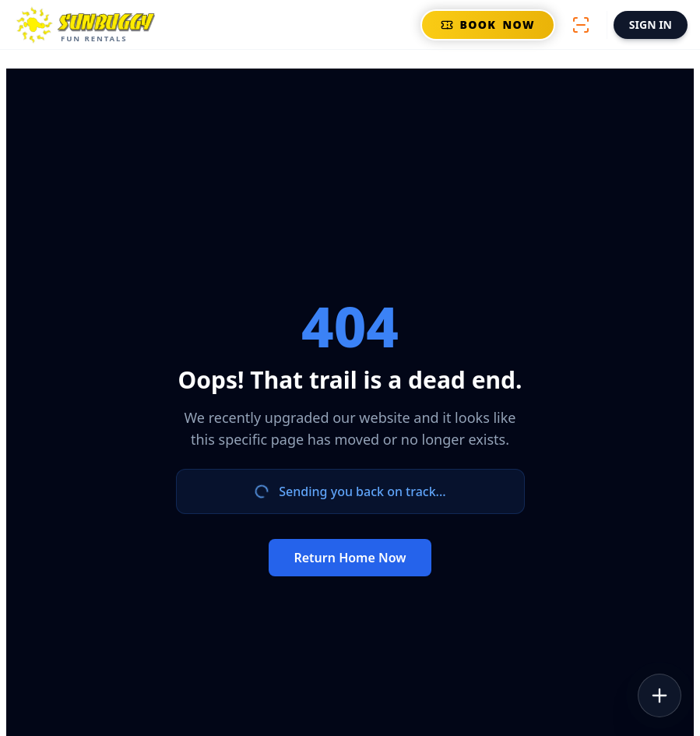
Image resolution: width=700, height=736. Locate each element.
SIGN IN (651, 25)
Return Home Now (350, 558)
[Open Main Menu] (88, 25)
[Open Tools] (660, 696)
